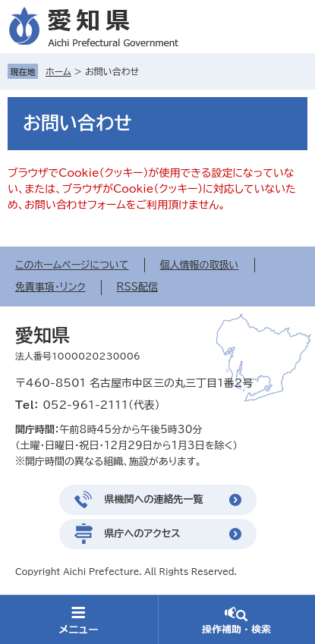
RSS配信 (137, 287)
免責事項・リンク (50, 287)
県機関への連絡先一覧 (154, 499)
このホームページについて (72, 265)
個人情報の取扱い (200, 265)
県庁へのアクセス (143, 534)
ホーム (58, 71)
